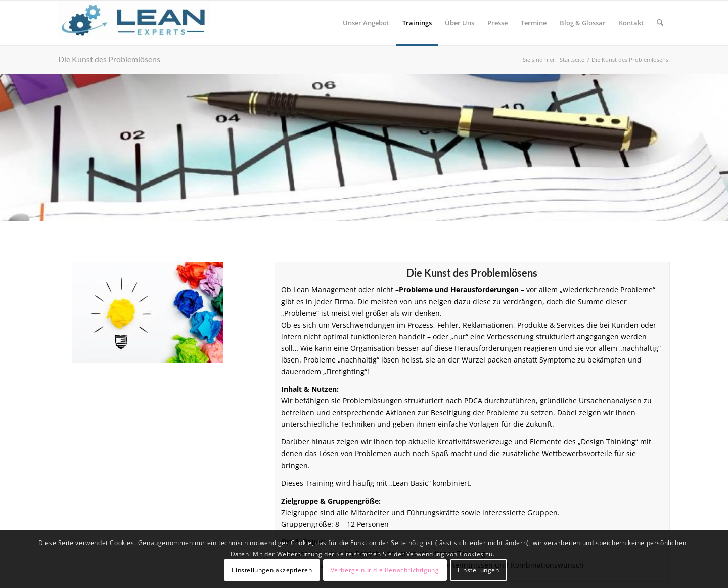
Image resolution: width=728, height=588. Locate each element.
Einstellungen (479, 570)
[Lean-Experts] (134, 23)
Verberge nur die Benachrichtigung (385, 570)
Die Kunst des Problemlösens (109, 59)
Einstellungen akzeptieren (272, 570)
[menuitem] (366, 23)
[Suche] (660, 23)
